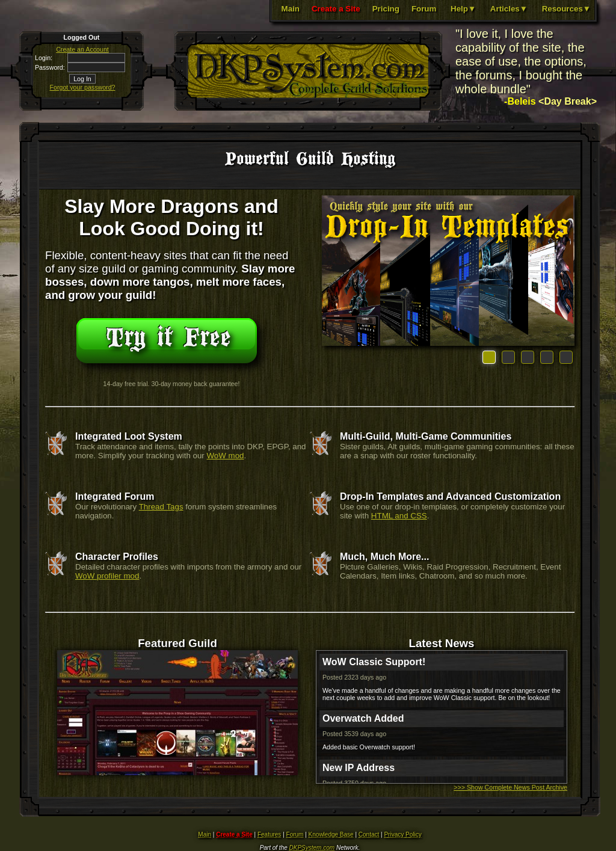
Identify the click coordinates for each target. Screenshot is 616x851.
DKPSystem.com (312, 848)
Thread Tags (161, 507)
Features (269, 834)
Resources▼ (566, 9)
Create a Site (336, 9)
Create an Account (82, 49)
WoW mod (226, 456)
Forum (424, 9)
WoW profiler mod (107, 576)
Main (291, 9)
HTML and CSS (399, 516)
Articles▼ (509, 9)
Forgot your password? (83, 87)
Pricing (386, 9)
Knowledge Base (331, 834)
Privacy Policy (402, 834)
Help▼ (463, 9)
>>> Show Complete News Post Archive (510, 787)
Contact (369, 834)
